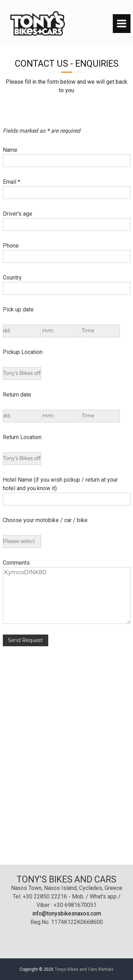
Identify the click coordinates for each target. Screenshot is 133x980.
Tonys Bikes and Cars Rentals (84, 969)
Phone (11, 246)
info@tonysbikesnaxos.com (67, 913)
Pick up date (18, 309)
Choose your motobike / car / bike (45, 520)
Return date (17, 395)
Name (10, 150)
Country (12, 278)
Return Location (22, 437)
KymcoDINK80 (67, 596)
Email (12, 182)
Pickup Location (23, 352)
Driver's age (18, 214)
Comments (16, 563)
